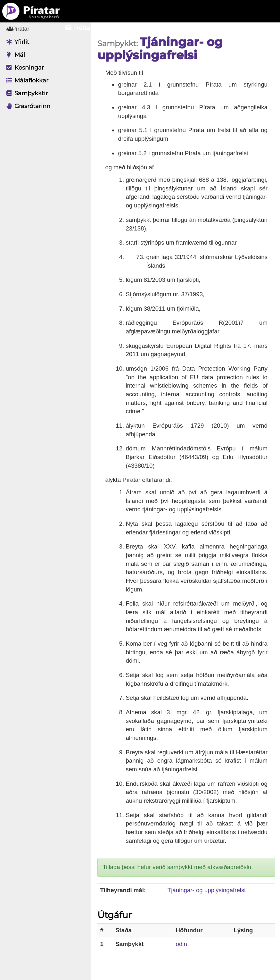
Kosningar (24, 68)
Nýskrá (245, 28)
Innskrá (200, 28)
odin (182, 944)
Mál (14, 55)
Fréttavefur (85, 28)
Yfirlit (16, 42)
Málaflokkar (26, 80)
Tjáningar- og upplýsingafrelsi (208, 890)
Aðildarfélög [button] (145, 28)
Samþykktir (25, 93)
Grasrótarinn (27, 106)
